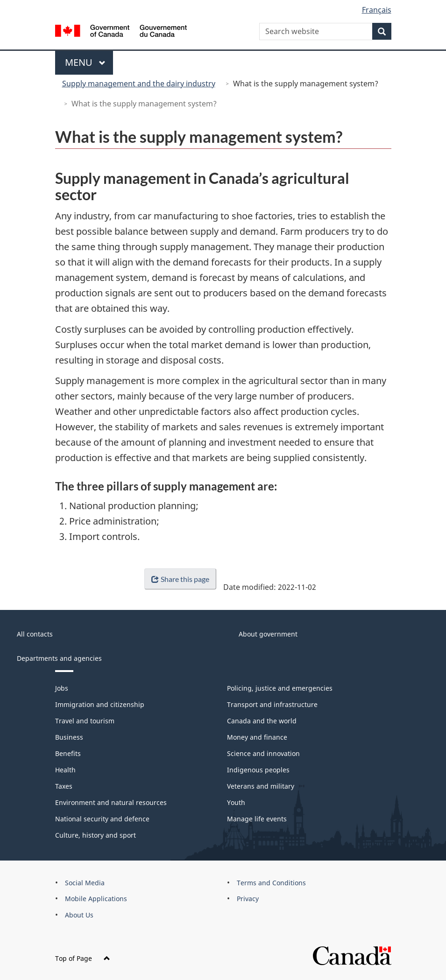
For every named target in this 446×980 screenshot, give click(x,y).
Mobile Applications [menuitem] (96, 899)
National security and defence (102, 819)
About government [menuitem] (268, 634)
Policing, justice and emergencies (280, 688)
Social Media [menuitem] (85, 883)
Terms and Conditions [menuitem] (271, 883)
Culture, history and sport (96, 835)
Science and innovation (263, 753)
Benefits (68, 753)
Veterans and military (261, 786)
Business (69, 737)
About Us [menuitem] (79, 915)
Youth (236, 802)
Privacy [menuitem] (248, 899)
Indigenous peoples (258, 770)
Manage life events (257, 819)
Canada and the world (262, 721)
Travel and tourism (85, 721)
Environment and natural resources (111, 802)
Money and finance (257, 737)
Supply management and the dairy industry (139, 84)
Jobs (62, 688)
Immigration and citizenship (100, 704)
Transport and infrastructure (272, 704)
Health (65, 770)
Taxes (64, 786)
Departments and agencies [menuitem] (59, 658)
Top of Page (83, 958)
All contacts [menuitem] (35, 634)
